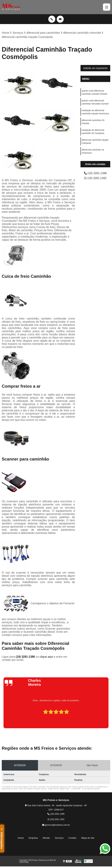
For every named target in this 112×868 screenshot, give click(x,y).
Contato (72, 838)
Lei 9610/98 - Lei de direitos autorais (85, 789)
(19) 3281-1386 (26, 657)
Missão (46, 838)
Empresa (33, 838)
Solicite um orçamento (95, 68)
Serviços (59, 838)
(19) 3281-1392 (95, 178)
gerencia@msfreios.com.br (56, 825)
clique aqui (46, 657)
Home (21, 838)
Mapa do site (88, 838)
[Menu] (107, 7)
